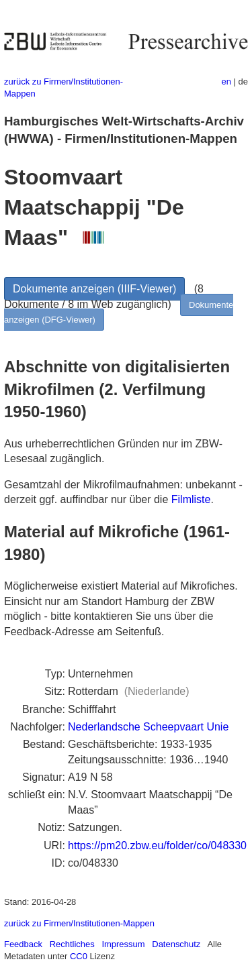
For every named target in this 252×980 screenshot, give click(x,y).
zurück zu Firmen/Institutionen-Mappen (79, 923)
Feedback (23, 944)
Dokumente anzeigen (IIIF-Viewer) (94, 289)
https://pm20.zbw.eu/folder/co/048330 (157, 846)
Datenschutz (176, 944)
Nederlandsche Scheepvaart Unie (148, 727)
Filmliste (191, 499)
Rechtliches (72, 944)
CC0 (79, 956)
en (226, 81)
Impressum (123, 944)
